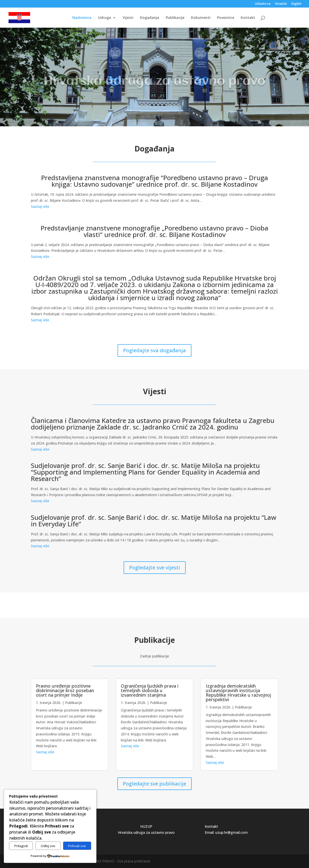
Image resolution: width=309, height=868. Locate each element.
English (296, 4)
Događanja (150, 18)
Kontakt (248, 18)
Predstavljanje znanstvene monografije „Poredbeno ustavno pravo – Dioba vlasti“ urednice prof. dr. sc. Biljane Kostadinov (154, 231)
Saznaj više (40, 206)
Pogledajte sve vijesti (155, 567)
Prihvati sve (77, 846)
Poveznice (226, 18)
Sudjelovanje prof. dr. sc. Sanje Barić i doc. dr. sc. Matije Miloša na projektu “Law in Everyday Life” (154, 521)
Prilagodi (21, 846)
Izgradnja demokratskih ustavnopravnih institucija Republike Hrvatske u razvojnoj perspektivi (238, 693)
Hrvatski (281, 4)
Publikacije (175, 18)
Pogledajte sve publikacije (154, 784)
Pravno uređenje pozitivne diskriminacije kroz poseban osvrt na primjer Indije (65, 690)
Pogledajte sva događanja (154, 350)
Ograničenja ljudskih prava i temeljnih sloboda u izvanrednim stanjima (150, 690)
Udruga (105, 18)
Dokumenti (201, 18)
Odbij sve (48, 846)
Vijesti (128, 18)
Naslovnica (82, 18)
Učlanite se (263, 4)
